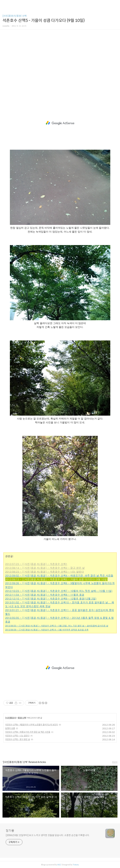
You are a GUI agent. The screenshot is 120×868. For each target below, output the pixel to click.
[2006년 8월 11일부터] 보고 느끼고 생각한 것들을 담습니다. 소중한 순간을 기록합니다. (48, 835)
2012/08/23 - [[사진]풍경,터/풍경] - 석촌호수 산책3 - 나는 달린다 (45, 572)
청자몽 (10, 831)
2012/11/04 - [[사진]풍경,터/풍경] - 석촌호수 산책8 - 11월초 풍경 (45, 595)
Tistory (76, 865)
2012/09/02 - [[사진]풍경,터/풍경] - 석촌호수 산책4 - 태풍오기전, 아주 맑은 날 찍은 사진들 (59, 575)
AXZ (59, 865)
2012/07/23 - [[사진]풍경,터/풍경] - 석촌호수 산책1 (36, 564)
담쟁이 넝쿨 (10, 728)
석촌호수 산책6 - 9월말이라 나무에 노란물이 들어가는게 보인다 (32, 725)
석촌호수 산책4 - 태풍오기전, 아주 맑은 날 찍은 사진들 (28, 732)
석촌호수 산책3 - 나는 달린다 (17, 736)
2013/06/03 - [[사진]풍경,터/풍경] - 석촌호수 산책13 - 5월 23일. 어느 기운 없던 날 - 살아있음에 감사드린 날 (57, 626)
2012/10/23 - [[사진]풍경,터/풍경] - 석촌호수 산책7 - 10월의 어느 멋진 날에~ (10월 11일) (59, 591)
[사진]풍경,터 (11, 718)
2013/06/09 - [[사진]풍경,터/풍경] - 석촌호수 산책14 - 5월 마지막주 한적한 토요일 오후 (47, 630)
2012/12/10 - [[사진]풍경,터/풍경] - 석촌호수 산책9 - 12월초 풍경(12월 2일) (51, 598)
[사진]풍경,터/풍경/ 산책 (15, 16)
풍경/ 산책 (22, 718)
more (115, 762)
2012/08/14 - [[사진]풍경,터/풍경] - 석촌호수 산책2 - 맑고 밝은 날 (45, 568)
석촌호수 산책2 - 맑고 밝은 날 (18, 739)
